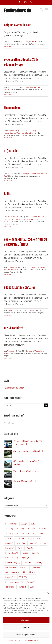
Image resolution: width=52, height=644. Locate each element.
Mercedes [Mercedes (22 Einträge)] (11, 568)
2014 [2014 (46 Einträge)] (42, 529)
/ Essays (27, 42)
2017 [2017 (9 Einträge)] (30, 534)
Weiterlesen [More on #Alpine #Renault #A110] (8, 46)
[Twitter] (13, 423)
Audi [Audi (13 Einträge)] (36, 539)
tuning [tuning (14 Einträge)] (22, 587)
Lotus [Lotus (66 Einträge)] (38, 563)
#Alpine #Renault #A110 (19, 25)
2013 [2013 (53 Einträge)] (31, 529)
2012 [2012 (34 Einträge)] (20, 529)
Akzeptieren (26, 620)
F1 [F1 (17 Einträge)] (43, 543)
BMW (6, 176)
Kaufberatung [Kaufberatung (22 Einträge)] (13, 563)
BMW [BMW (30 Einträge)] (9, 543)
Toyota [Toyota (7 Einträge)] (31, 582)
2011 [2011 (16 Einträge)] (9, 529)
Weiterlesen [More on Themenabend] (8, 138)
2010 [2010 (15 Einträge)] (35, 524)
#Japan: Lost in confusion (20, 287)
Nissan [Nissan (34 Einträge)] (36, 568)
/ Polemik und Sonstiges (25, 133)
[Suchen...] (24, 405)
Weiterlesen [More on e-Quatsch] (8, 181)
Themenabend (13, 108)
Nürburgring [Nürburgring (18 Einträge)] (12, 572)
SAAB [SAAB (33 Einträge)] (23, 577)
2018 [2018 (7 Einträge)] (40, 534)
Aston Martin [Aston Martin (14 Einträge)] (22, 539)
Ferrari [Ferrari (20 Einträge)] (10, 548)
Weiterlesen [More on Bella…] (8, 226)
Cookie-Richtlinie (15, 641)
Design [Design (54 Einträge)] (21, 543)
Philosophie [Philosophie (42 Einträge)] (29, 572)
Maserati (7, 222)
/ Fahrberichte (35, 87)
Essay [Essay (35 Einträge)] (33, 543)
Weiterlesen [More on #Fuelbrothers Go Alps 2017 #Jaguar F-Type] (8, 95)
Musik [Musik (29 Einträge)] (24, 568)
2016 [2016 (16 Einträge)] (20, 534)
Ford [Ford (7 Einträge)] (30, 548)
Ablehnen (26, 627)
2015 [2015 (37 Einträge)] (9, 534)
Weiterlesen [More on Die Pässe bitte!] (8, 358)
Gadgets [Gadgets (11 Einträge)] (37, 553)
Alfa (5, 353)
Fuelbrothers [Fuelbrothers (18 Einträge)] (12, 553)
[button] (48, 593)
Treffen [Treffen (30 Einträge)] (10, 587)
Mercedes (15, 270)
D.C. (8, 42)
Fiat (27, 219)
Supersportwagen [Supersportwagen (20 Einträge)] (14, 582)
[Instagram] (9, 423)
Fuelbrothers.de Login (14, 388)
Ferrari (23, 219)
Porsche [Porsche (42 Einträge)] (10, 577)
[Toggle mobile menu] (47, 9)
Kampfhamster (12, 131)
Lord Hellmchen (13, 217)
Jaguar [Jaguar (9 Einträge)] (25, 558)
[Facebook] (5, 423)
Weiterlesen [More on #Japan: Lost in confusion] (8, 315)
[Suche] (46, 405)
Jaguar (6, 90)
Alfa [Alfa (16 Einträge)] (9, 539)
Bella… (8, 194)
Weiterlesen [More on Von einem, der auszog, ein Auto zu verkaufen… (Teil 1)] (8, 274)
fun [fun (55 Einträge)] (26, 553)
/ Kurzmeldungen (38, 217)
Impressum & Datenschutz (32, 641)
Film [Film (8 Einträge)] (20, 548)
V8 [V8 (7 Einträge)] (32, 587)
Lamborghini (34, 219)
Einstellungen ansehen (26, 635)
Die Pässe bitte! (14, 328)
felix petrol (11, 310)
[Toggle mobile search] (41, 9)
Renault (33, 42)
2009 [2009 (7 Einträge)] (24, 524)
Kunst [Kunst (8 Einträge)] (27, 563)
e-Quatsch (10, 151)
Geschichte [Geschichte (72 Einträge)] (12, 558)
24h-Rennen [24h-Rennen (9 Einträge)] (11, 524)
